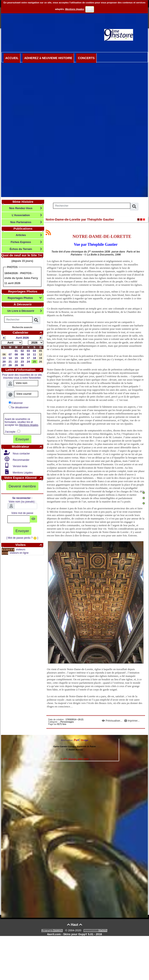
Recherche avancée (22, 327)
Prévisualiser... (112, 721)
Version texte (20, 466)
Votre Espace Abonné (24, 478)
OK (90, 9)
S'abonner (16, 403)
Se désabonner (18, 407)
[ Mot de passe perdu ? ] (22, 538)
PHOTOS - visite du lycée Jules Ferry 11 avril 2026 (21, 278)
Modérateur (28, 447)
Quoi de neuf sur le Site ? (22, 255)
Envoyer (22, 439)
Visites (29, 545)
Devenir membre (22, 486)
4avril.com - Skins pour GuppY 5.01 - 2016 (74, 934)
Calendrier (28, 332)
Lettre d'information (24, 370)
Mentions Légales (22, 473)
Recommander (21, 460)
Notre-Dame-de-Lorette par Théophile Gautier (80, 219)
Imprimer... (132, 721)
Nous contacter (21, 454)
